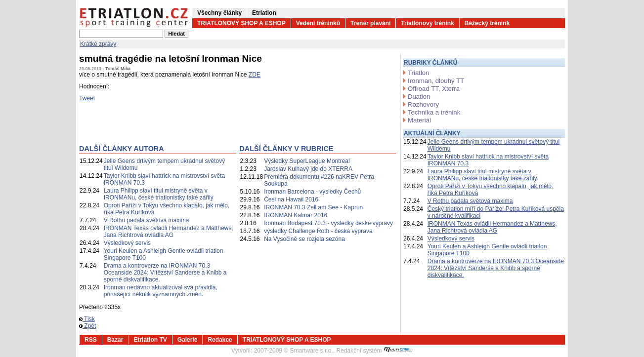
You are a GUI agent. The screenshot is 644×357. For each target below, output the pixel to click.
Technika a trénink (434, 112)
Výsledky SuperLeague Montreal (307, 161)
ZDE (255, 75)
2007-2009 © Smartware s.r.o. (294, 351)
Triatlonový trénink (427, 23)
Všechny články (219, 13)
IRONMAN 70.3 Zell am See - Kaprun (313, 207)
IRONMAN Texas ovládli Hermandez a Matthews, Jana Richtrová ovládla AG (169, 232)
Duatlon (419, 97)
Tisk (87, 319)
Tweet (87, 98)
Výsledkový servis (127, 243)
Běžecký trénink (487, 23)
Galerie (188, 340)
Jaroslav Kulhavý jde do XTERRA (308, 169)
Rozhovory (423, 104)
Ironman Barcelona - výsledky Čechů (312, 192)
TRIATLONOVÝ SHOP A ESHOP (241, 23)
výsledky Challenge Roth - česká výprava (318, 231)
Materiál (419, 120)
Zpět (87, 326)
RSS (91, 340)
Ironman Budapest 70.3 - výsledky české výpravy (328, 223)
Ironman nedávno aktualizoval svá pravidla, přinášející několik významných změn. (161, 291)
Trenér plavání (370, 23)
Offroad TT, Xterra (434, 89)
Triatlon (418, 73)
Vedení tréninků (318, 23)
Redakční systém (375, 351)
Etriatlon (264, 13)
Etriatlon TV (150, 340)
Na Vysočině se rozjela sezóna (304, 239)
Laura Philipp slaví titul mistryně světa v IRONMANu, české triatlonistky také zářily (159, 194)
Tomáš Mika (118, 69)
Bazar (115, 340)
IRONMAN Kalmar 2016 (296, 215)
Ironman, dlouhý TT (436, 81)
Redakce (220, 340)
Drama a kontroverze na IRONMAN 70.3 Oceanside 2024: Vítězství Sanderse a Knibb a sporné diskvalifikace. (165, 273)
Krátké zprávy (98, 44)
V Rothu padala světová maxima (147, 220)
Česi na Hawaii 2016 (291, 199)
